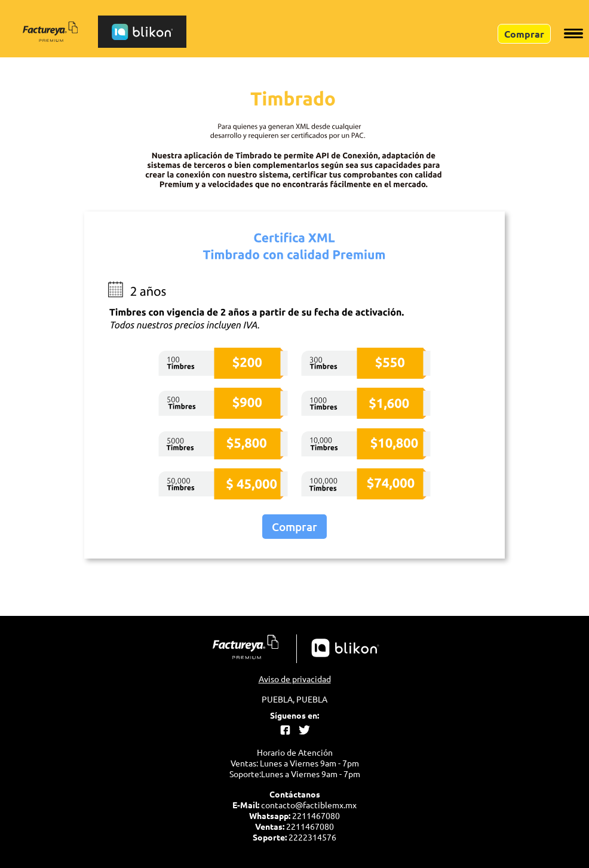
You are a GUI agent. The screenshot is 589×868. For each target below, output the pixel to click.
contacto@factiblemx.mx (309, 805)
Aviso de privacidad (295, 679)
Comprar (294, 527)
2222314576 (312, 837)
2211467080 (316, 815)
